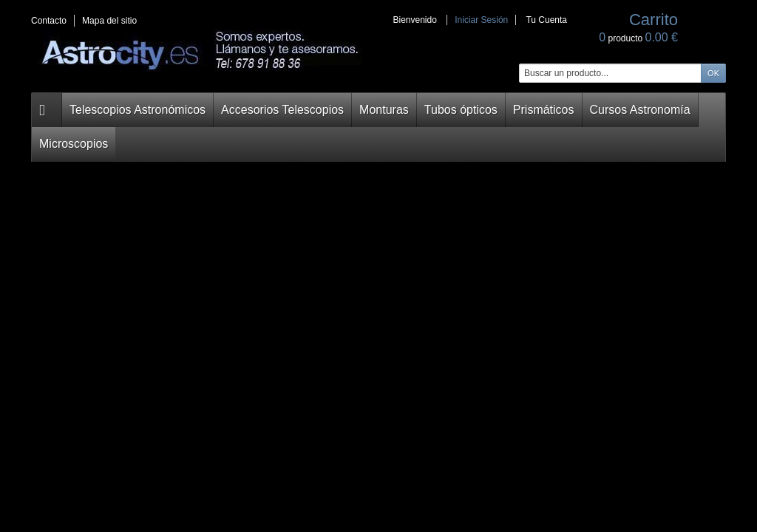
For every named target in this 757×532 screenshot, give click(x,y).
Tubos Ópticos (82, 423)
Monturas (336, 110)
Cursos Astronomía (559, 110)
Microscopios (644, 110)
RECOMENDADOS (276, 141)
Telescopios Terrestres (100, 482)
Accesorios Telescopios (249, 110)
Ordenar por (230, 462)
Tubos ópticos (404, 110)
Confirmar (154, 274)
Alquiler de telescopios (100, 522)
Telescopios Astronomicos (108, 363)
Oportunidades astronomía (108, 502)
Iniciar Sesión (481, 20)
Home (213, 141)
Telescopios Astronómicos (126, 110)
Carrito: (69, 150)
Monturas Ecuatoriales (99, 403)
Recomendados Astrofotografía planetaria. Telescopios (393, 427)
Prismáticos (476, 110)
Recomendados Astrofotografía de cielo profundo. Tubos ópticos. (262, 427)
